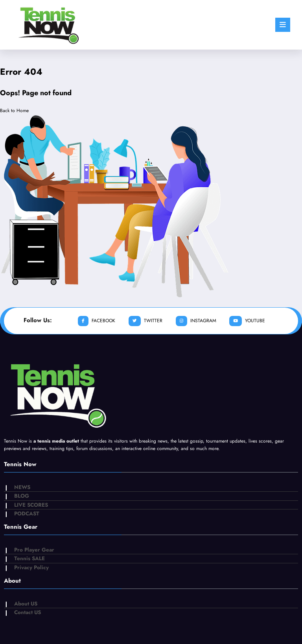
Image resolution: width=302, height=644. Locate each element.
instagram (196, 321)
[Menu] (283, 25)
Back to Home (14, 111)
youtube (247, 321)
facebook (97, 321)
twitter (145, 321)
